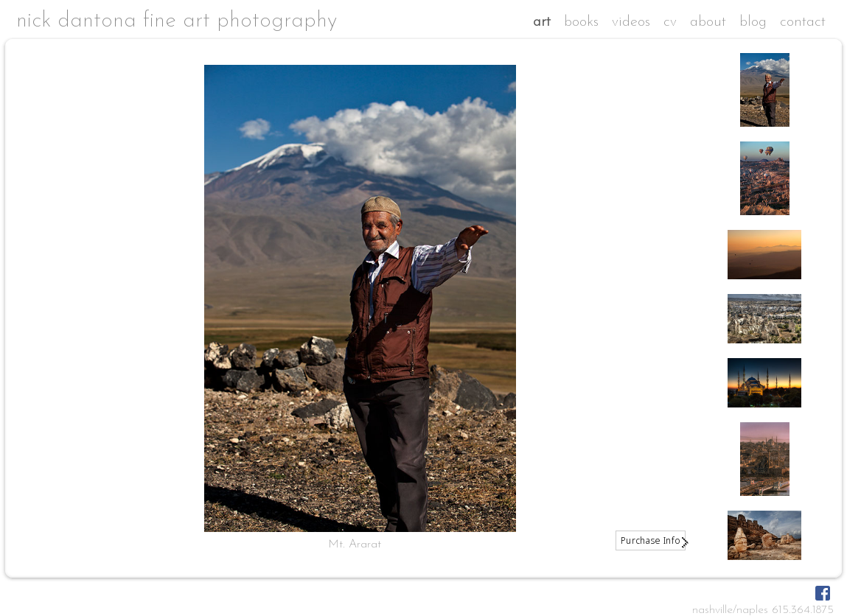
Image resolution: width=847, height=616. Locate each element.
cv (670, 22)
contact (803, 22)
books (581, 22)
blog (753, 22)
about (708, 22)
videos (631, 22)
